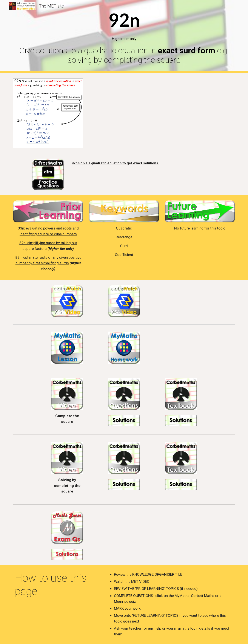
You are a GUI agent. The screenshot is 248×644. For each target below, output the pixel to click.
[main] (124, 37)
